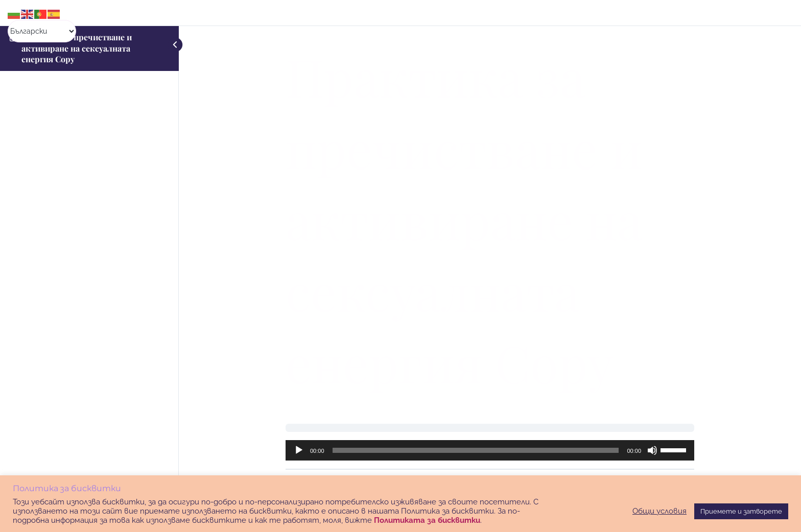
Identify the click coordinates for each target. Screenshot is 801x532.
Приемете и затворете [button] (741, 511)
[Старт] (299, 450)
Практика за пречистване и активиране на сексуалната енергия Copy (77, 48)
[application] (490, 450)
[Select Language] (42, 31)
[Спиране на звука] (652, 450)
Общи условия (659, 511)
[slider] (476, 450)
